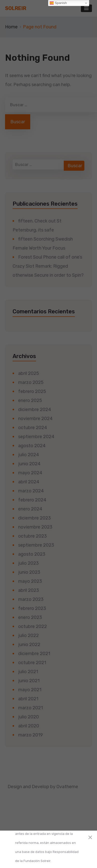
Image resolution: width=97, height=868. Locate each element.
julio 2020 (28, 717)
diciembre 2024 (35, 410)
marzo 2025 (31, 382)
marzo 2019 (30, 735)
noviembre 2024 (35, 419)
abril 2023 (29, 590)
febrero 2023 (32, 608)
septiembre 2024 (36, 437)
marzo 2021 (30, 708)
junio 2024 (29, 464)
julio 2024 (29, 455)
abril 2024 (29, 482)
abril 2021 (28, 699)
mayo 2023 (30, 581)
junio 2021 (29, 681)
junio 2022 (29, 645)
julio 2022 (28, 635)
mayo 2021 (30, 690)
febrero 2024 (32, 500)
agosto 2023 (32, 554)
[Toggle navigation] (86, 8)
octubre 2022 (33, 626)
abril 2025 (29, 373)
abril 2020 (29, 726)
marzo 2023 (31, 599)
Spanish (58, 3)
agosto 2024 (32, 446)
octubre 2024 (33, 428)
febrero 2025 (32, 391)
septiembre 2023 (36, 545)
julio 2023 (28, 563)
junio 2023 (29, 572)
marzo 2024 (31, 491)
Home (11, 27)
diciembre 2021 (34, 654)
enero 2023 (30, 617)
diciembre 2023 (35, 518)
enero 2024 (30, 509)
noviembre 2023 (35, 527)
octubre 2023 (33, 536)
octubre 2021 (32, 663)
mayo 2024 (30, 473)
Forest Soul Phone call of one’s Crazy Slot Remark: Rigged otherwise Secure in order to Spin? (48, 266)
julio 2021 (28, 672)
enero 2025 (30, 400)
